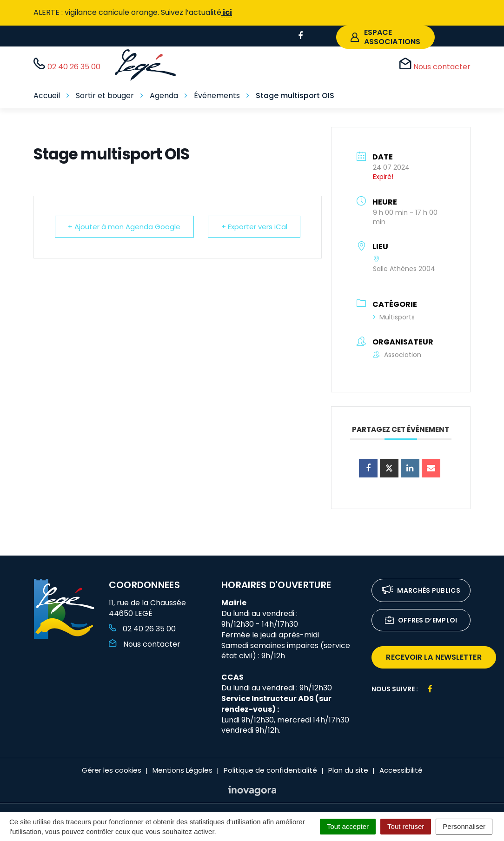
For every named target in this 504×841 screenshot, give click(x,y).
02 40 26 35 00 (142, 629)
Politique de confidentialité (270, 770)
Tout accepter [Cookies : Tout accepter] (348, 826)
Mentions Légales (182, 770)
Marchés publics (421, 591)
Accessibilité (401, 770)
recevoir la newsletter (434, 657)
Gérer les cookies (112, 770)
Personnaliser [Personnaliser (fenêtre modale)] (464, 826)
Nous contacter (145, 644)
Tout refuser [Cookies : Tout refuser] (406, 826)
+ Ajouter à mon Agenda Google (125, 227)
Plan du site (348, 770)
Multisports (394, 317)
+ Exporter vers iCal (254, 227)
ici (227, 12)
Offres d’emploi (421, 621)
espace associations (385, 37)
